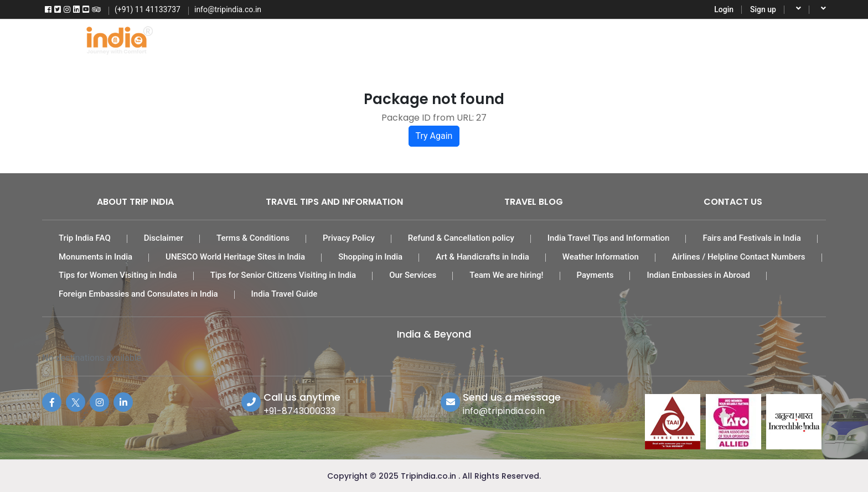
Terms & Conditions (253, 238)
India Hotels (429, 39)
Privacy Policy (349, 238)
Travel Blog (534, 202)
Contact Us (733, 202)
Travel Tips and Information (334, 202)
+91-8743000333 (299, 411)
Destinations (658, 39)
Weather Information (601, 257)
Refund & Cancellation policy (461, 238)
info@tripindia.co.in (504, 411)
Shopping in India (370, 257)
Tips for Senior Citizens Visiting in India (283, 275)
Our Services (413, 275)
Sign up (763, 9)
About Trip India (135, 202)
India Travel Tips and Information (609, 238)
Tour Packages (343, 39)
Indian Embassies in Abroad (698, 275)
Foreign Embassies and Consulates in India (138, 294)
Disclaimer (164, 238)
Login (724, 9)
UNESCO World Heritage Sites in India (235, 257)
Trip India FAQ (85, 238)
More (726, 39)
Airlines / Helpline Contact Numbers (739, 257)
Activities (581, 39)
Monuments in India (95, 257)
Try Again (434, 136)
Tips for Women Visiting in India (118, 275)
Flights (266, 39)
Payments (595, 275)
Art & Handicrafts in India (482, 257)
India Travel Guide (285, 294)
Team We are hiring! (506, 275)
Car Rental (508, 39)
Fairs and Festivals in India (752, 238)
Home (204, 39)
